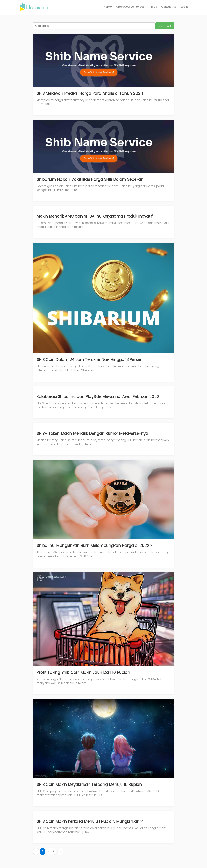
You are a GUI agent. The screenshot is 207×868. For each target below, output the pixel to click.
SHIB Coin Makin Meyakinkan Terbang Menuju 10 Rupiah (89, 785)
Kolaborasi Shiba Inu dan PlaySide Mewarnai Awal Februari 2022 (98, 397)
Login (184, 7)
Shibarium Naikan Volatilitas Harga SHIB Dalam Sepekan (90, 179)
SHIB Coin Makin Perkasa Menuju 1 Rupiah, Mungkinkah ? (90, 821)
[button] (132, 7)
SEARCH (165, 26)
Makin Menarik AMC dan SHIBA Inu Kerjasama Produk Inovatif (95, 216)
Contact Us (169, 7)
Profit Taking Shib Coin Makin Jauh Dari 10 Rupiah (83, 672)
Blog (154, 7)
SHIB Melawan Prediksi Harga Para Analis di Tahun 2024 (90, 93)
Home (108, 7)
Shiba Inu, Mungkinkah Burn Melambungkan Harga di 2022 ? (94, 546)
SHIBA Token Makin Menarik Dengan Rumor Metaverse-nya (92, 433)
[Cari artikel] (94, 26)
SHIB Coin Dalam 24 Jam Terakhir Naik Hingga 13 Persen (90, 360)
